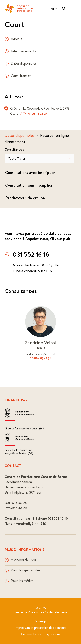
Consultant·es (18, 76)
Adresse (14, 39)
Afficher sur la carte (34, 113)
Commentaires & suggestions (41, 634)
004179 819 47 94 (40, 358)
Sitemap (40, 621)
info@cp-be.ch (16, 508)
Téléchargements (20, 51)
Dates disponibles (21, 63)
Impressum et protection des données (40, 628)
